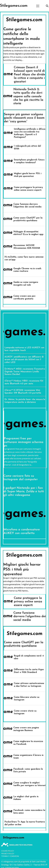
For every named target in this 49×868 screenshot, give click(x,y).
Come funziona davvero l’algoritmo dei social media (30, 617)
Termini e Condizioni (10, 856)
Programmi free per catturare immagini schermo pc (24, 442)
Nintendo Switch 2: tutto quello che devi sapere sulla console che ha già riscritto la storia (28, 97)
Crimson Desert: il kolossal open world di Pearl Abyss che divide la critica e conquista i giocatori (29, 75)
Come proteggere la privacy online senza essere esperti (28, 602)
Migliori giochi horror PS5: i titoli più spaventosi (22, 569)
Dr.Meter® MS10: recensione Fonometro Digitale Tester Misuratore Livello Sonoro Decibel (25, 372)
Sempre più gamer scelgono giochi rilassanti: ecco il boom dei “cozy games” (24, 118)
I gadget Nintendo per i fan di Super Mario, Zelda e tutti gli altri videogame (24, 492)
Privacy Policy (8, 854)
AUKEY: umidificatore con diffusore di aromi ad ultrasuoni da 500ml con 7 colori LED (24, 360)
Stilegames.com (14, 6)
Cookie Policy (8, 851)
